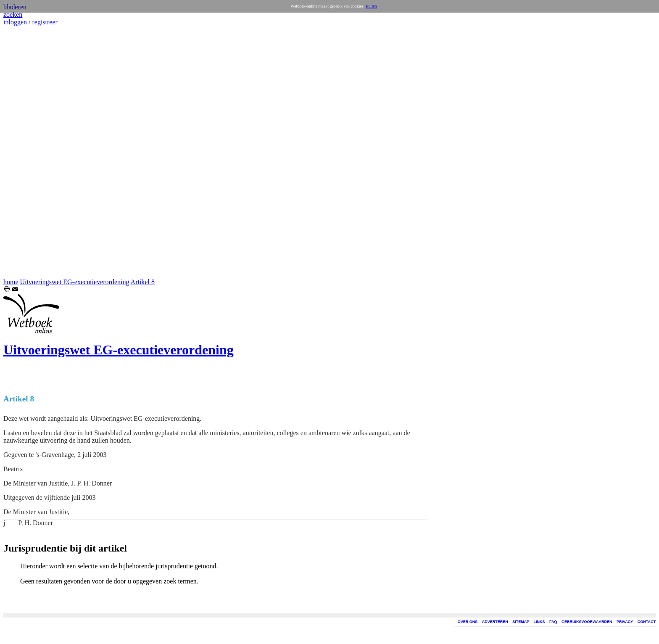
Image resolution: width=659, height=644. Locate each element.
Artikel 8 (143, 282)
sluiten (371, 6)
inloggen (15, 22)
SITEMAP (521, 622)
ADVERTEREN (495, 622)
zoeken (13, 15)
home (11, 282)
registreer (45, 22)
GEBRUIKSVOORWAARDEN (587, 622)
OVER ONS (468, 622)
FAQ (553, 622)
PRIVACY (625, 622)
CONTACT (647, 622)
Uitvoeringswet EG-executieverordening (75, 282)
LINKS (539, 622)
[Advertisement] (29, 152)
